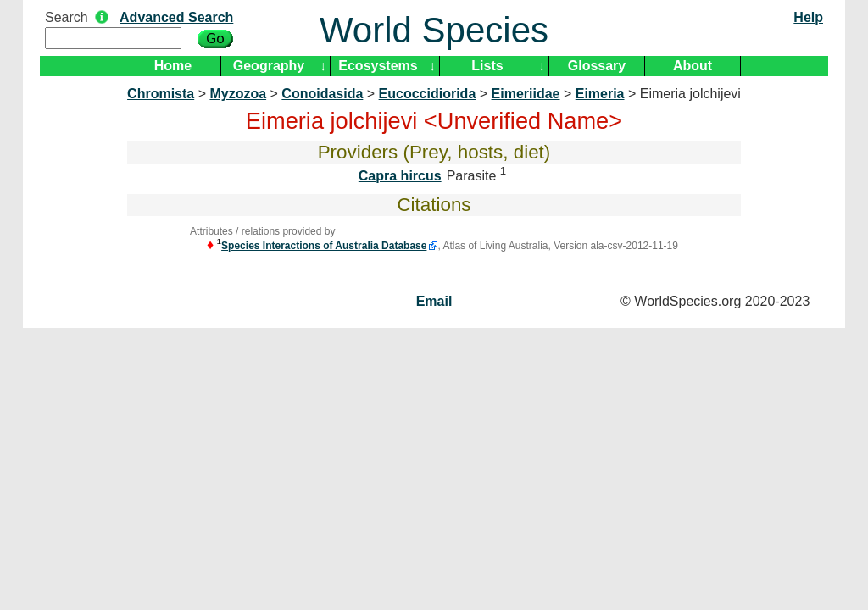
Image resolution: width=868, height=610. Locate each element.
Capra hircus (400, 176)
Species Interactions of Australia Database (324, 246)
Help (808, 17)
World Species (434, 30)
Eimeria (600, 94)
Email (434, 301)
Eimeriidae (526, 94)
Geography (269, 66)
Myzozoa (238, 94)
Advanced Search (176, 17)
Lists (487, 66)
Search (67, 17)
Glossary (597, 66)
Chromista (161, 94)
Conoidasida (322, 94)
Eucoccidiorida (428, 94)
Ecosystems (378, 66)
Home (173, 66)
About (693, 66)
